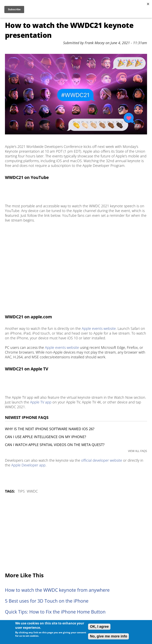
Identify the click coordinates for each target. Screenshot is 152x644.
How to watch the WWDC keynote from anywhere (57, 590)
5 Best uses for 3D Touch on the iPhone (47, 601)
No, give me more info (108, 636)
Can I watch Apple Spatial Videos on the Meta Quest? (55, 445)
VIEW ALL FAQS (138, 451)
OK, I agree (99, 627)
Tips (21, 491)
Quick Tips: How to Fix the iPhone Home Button (55, 612)
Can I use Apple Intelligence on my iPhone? (46, 437)
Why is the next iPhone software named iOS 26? (50, 429)
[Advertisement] (76, 533)
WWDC (32, 491)
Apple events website (99, 328)
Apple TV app (41, 402)
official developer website (102, 460)
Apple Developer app (28, 465)
